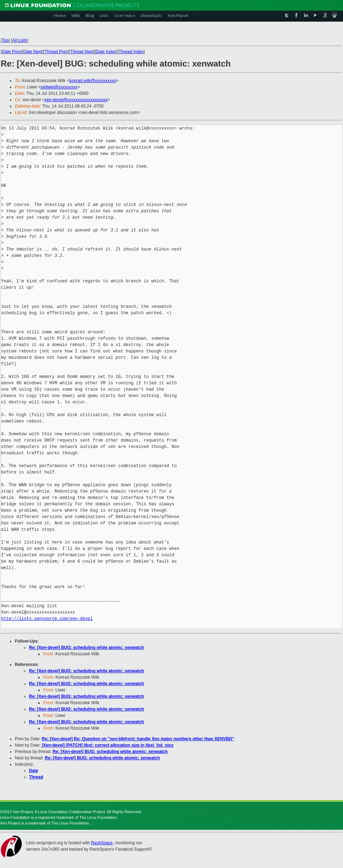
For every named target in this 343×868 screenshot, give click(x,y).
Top (5, 40)
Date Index (106, 52)
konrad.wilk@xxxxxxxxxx (93, 81)
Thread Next (82, 52)
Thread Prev (56, 52)
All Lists (20, 40)
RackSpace (102, 843)
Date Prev (11, 52)
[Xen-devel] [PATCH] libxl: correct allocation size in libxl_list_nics (107, 745)
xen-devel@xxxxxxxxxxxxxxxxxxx (76, 100)
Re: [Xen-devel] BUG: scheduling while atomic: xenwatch (86, 648)
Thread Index (131, 52)
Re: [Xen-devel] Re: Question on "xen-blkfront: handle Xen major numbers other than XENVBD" (138, 739)
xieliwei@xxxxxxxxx (59, 87)
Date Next (32, 52)
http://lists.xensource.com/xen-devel (47, 619)
